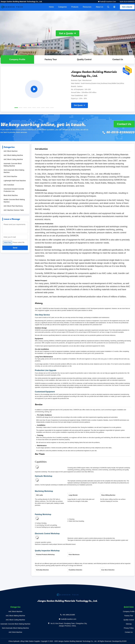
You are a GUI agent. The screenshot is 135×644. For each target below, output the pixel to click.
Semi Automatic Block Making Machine (14, 171)
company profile (17, 59)
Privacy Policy (129, 628)
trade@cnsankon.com (108, 2)
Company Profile (129, 611)
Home (51, 7)
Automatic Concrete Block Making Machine (13, 165)
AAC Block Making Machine (13, 155)
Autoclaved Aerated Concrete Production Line (14, 190)
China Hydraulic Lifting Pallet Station (21, 641)
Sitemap (129, 624)
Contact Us (118, 59)
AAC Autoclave (9, 185)
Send (15, 248)
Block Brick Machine (11, 195)
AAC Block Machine (11, 151)
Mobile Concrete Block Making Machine (14, 201)
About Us (99, 7)
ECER (124, 641)
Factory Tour (51, 59)
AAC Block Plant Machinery (13, 206)
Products (75, 7)
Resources (87, 7)
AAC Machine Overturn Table (14, 210)
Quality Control (84, 59)
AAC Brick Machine (10, 176)
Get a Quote (127, 7)
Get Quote (78, 105)
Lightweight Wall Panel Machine (15, 181)
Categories (62, 7)
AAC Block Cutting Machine (13, 159)
